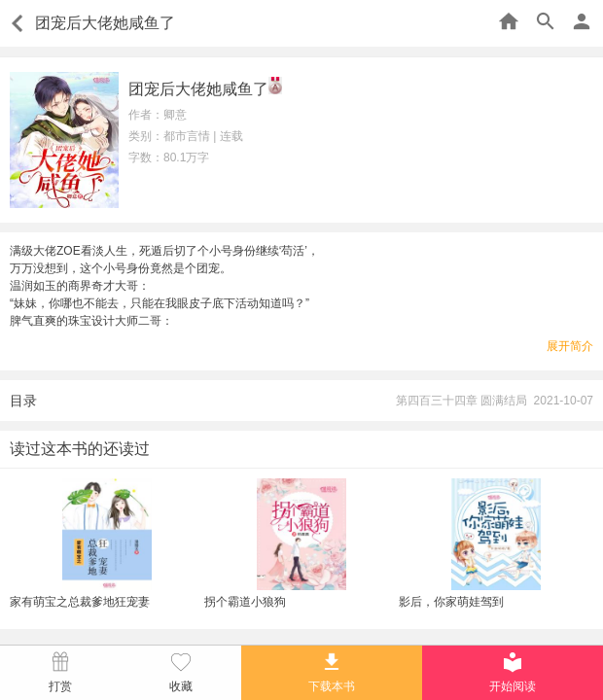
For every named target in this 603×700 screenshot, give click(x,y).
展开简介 (570, 346)
